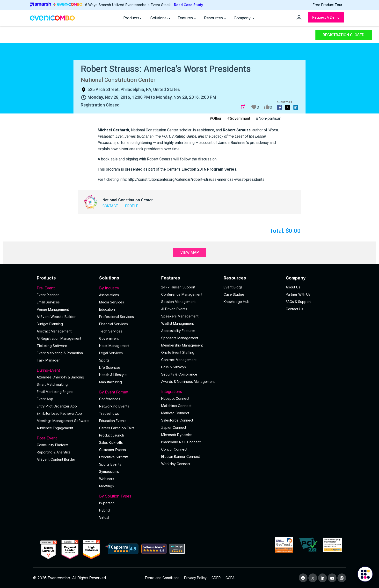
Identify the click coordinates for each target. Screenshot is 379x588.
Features (187, 18)
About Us (293, 287)
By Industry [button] (127, 288)
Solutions (160, 18)
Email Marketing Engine (55, 392)
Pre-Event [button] (65, 288)
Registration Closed (344, 35)
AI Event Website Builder (56, 317)
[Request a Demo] (326, 17)
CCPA (230, 578)
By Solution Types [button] (127, 496)
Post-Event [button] (65, 438)
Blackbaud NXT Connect (181, 442)
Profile (132, 206)
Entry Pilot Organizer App (57, 406)
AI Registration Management (59, 338)
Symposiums (109, 471)
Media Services (112, 302)
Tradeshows (109, 413)
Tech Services (111, 331)
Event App (45, 399)
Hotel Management (114, 346)
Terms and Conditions (162, 578)
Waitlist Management (178, 323)
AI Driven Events (174, 309)
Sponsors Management (180, 338)
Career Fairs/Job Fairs (117, 428)
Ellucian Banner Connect (181, 456)
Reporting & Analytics (54, 452)
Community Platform (52, 445)
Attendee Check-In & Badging (60, 377)
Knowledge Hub (237, 302)
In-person (107, 503)
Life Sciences (110, 367)
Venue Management (53, 309)
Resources (215, 18)
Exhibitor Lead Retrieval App (59, 413)
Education (107, 309)
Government (109, 338)
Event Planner (48, 295)
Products (133, 18)
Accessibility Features (178, 331)
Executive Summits (114, 457)
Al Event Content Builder (56, 459)
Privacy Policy (195, 578)
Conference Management (182, 294)
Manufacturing (110, 382)
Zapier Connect (174, 427)
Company (244, 18)
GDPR (216, 578)
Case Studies (234, 294)
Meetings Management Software (63, 421)
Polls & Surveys (174, 367)
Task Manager (48, 360)
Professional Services (117, 317)
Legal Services (111, 353)
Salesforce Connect (177, 420)
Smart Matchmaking (52, 384)
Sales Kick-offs (111, 442)
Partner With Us (298, 294)
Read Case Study (189, 5)
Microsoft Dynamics (177, 435)
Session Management (178, 302)
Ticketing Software (52, 346)
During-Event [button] (65, 370)
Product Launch (112, 435)
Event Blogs (233, 287)
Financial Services (113, 324)
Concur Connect (174, 449)
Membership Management (182, 345)
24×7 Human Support (178, 287)
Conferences (110, 399)
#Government (239, 118)
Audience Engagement (55, 428)
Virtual (104, 517)
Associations (109, 295)
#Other (215, 118)
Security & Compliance (179, 374)
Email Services (48, 302)
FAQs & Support (298, 302)
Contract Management (179, 360)
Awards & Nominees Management (188, 381)
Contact (110, 206)
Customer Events (113, 450)
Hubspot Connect (175, 398)
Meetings (106, 486)
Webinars (107, 479)
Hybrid (104, 510)
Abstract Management (54, 331)
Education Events (113, 421)
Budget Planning (50, 324)
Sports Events (110, 464)
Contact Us (294, 309)
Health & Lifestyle (113, 375)
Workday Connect (176, 464)
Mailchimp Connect (176, 406)
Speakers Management (180, 316)
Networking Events (114, 406)
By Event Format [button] (127, 392)
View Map (190, 253)
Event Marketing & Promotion (60, 353)
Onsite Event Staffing (178, 352)
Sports (104, 360)
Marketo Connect (175, 413)
